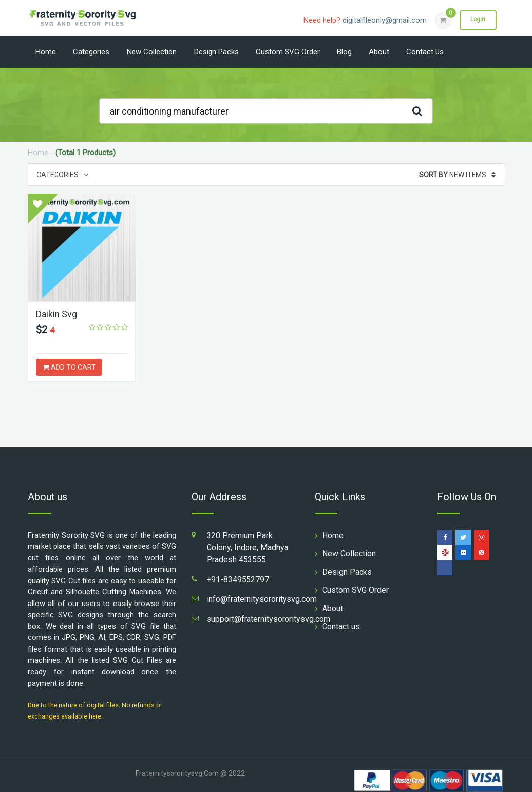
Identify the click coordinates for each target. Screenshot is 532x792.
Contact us (425, 52)
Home (46, 52)
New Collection (152, 52)
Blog (344, 52)
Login (478, 20)
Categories (91, 52)
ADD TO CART (69, 367)
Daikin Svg (56, 314)
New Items (457, 175)
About (379, 52)
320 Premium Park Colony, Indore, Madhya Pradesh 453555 (248, 548)
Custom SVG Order (288, 52)
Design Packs (216, 52)
